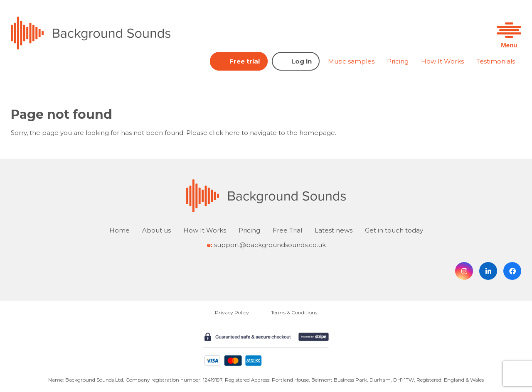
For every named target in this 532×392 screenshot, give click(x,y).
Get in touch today (394, 230)
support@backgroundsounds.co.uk (270, 245)
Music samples (351, 61)
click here (224, 133)
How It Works (442, 61)
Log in (302, 61)
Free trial (245, 61)
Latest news (334, 230)
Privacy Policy (232, 312)
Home (119, 230)
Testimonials (496, 61)
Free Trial (287, 230)
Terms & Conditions (294, 312)
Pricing (398, 61)
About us (156, 230)
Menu (509, 45)
